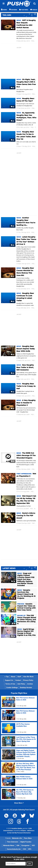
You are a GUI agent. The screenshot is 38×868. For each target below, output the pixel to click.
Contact (18, 680)
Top (7, 677)
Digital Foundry (26, 842)
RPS (30, 849)
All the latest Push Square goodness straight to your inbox (19, 858)
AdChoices (30, 831)
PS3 (33, 41)
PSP (33, 523)
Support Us (9, 680)
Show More (19, 803)
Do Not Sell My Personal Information (19, 833)
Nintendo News (9, 845)
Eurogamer (26, 845)
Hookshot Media (17, 828)
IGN (18, 845)
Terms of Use (10, 684)
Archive (30, 684)
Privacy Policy (28, 680)
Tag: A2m (7, 15)
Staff (19, 677)
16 (13, 598)
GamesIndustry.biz (14, 849)
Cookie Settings (12, 688)
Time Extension (13, 842)
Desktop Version (26, 688)
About (13, 677)
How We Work (28, 677)
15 (13, 581)
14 (13, 636)
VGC (33, 845)
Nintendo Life (17, 838)
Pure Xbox (28, 838)
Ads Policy (21, 684)
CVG (24, 849)
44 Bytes (23, 831)
